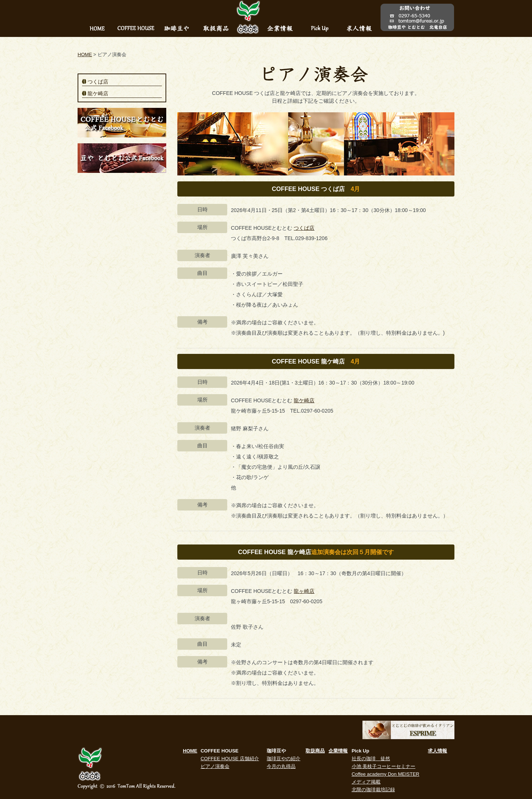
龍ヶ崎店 (304, 591)
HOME (85, 54)
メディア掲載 (366, 782)
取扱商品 (315, 751)
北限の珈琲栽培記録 (373, 790)
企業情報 (338, 751)
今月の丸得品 (281, 766)
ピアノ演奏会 (215, 766)
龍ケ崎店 (304, 400)
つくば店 (304, 228)
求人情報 (437, 751)
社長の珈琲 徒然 (371, 759)
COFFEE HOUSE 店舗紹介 (230, 759)
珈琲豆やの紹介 (284, 759)
